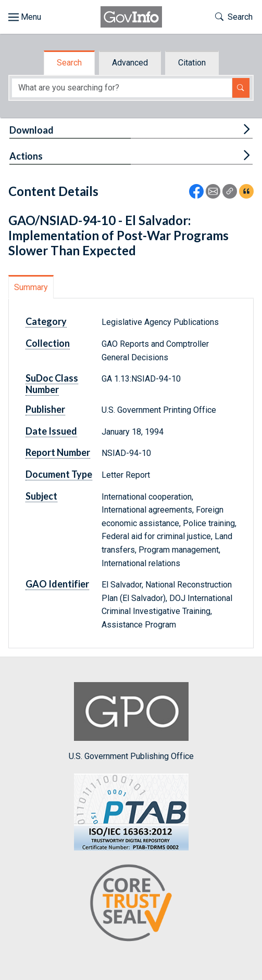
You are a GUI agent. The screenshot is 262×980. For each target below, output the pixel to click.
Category (46, 321)
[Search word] (122, 88)
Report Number (58, 452)
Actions (26, 156)
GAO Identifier (57, 584)
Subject (41, 496)
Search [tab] (69, 63)
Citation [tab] (192, 63)
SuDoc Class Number (52, 384)
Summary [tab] (31, 287)
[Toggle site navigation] (25, 17)
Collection (48, 343)
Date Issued (51, 431)
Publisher (45, 409)
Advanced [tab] (130, 63)
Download (32, 130)
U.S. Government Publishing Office (131, 721)
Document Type (59, 474)
